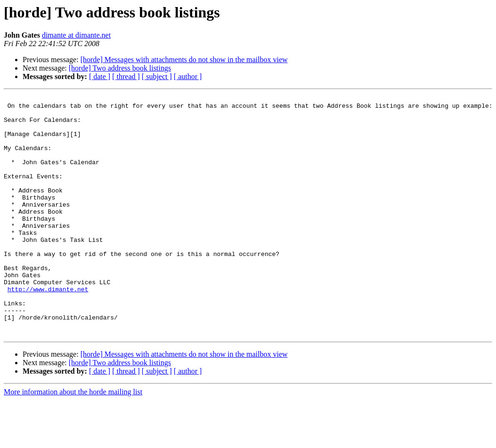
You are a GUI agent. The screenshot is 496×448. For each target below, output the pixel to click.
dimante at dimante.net (76, 35)
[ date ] (100, 76)
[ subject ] (157, 76)
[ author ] (188, 76)
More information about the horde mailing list (73, 440)
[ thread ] (126, 76)
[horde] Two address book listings (120, 68)
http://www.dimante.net (48, 328)
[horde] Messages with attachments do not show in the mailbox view (184, 60)
